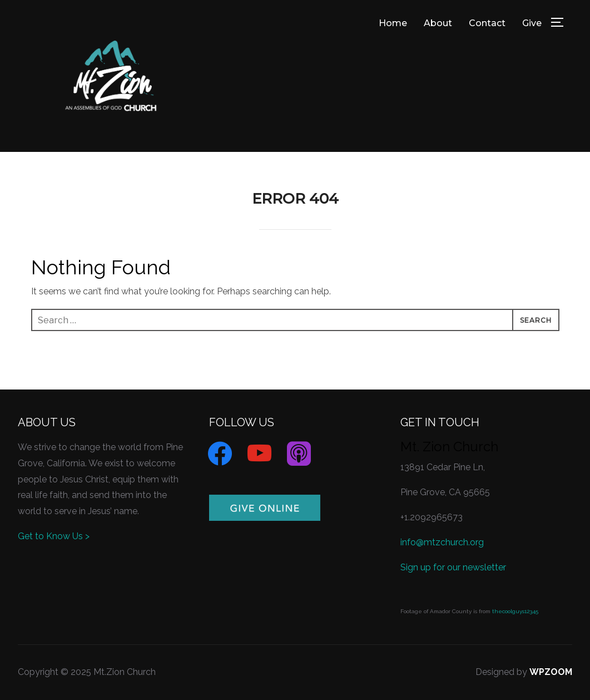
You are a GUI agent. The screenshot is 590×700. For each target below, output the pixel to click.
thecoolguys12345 (515, 611)
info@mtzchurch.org (442, 542)
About (438, 23)
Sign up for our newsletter (453, 567)
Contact (487, 23)
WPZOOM (551, 672)
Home (393, 23)
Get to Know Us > (54, 536)
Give (532, 23)
